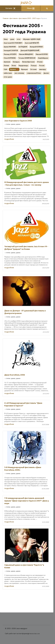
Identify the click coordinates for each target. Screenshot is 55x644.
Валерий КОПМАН (36, 47)
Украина (13, 69)
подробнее (9, 139)
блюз (6, 39)
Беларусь (16, 62)
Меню (31, 8)
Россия (42, 66)
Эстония (33, 69)
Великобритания (28, 62)
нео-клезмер (19, 73)
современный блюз (34, 73)
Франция (24, 69)
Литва (14, 66)
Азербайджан (43, 58)
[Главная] (27, 3)
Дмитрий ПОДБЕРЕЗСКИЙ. (30, 51)
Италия (40, 62)
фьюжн (46, 73)
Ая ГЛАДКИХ (23, 47)
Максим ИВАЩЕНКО (26, 54)
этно (19, 39)
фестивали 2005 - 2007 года (29, 18)
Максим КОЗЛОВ (42, 54)
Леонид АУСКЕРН (10, 54)
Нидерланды (23, 66)
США (6, 69)
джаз (12, 39)
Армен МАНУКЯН (10, 47)
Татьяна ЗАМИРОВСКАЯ (27, 58)
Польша (34, 66)
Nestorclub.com (35, 634)
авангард (43, 69)
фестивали (14, 18)
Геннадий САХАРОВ (11, 51)
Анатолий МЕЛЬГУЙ (32, 43)
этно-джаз (8, 77)
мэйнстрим (8, 73)
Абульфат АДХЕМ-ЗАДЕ (32, 39)
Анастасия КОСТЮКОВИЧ (13, 43)
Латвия (6, 66)
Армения (7, 62)
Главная (5, 18)
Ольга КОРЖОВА (10, 58)
